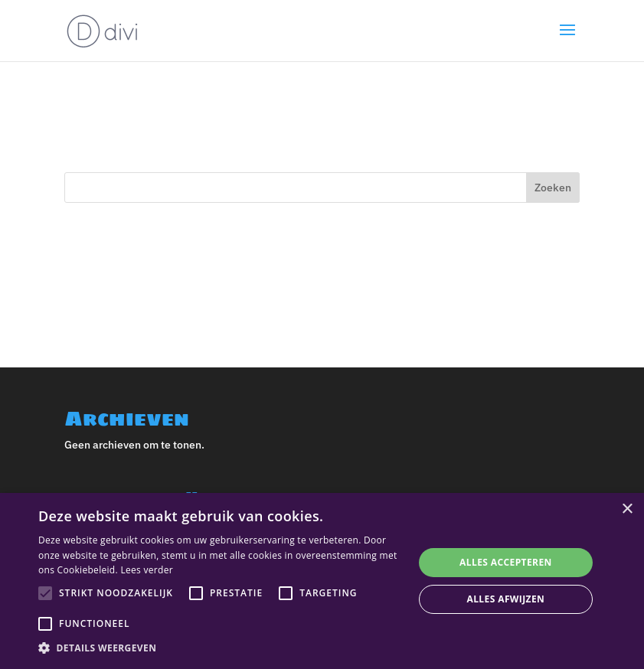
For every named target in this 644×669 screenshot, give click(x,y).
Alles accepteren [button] (506, 562)
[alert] (322, 581)
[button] (220, 648)
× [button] (627, 509)
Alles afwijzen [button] (506, 599)
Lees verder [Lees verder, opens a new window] (147, 570)
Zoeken (553, 188)
